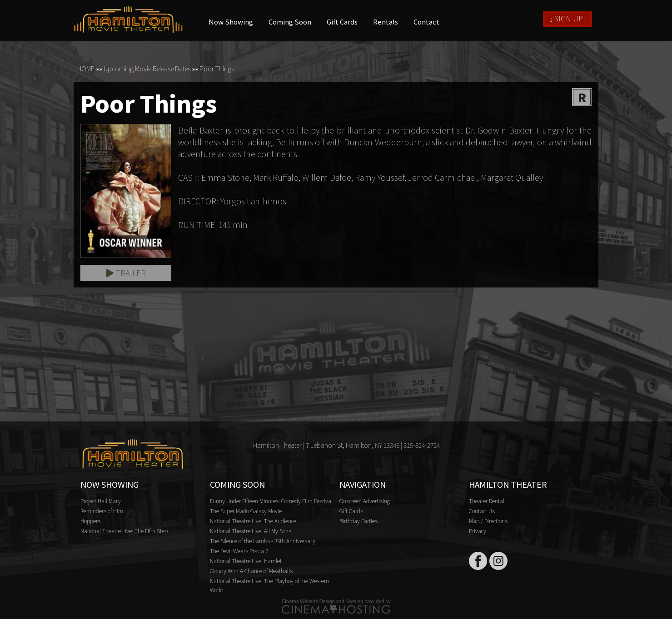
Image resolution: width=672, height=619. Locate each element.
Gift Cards (343, 22)
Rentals (386, 22)
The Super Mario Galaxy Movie (246, 511)
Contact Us (482, 511)
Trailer (126, 272)
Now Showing (231, 22)
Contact (427, 22)
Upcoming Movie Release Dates (147, 69)
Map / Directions (488, 521)
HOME (86, 69)
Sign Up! (567, 18)
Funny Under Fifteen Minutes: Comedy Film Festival (271, 501)
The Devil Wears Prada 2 (239, 551)
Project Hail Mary (101, 501)
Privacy (478, 531)
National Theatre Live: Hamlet (246, 561)
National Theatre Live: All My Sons (251, 531)
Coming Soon (290, 22)
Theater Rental (487, 501)
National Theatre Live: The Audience (253, 521)
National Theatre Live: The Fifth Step (124, 531)
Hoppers (90, 521)
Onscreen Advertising (365, 501)
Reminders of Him (102, 511)
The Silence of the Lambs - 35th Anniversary (263, 541)
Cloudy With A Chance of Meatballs (251, 571)
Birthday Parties (358, 521)
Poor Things (217, 69)
